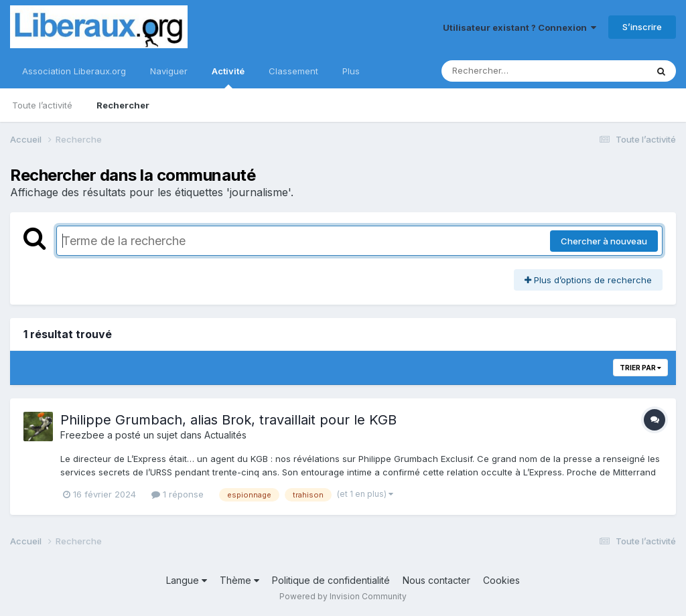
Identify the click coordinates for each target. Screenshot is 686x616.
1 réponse (178, 494)
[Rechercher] (505, 71)
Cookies (501, 580)
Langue (187, 580)
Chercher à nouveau (604, 241)
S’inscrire (642, 27)
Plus (351, 71)
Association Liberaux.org (74, 71)
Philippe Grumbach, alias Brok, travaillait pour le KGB (228, 420)
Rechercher (123, 105)
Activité (228, 77)
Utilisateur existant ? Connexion (520, 27)
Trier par (640, 368)
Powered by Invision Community (343, 596)
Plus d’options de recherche (588, 280)
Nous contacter (436, 580)
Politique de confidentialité (331, 580)
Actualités (225, 435)
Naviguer (169, 71)
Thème (239, 580)
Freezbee (82, 435)
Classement (293, 71)
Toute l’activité (42, 105)
